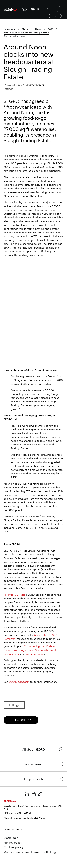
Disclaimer (11, 838)
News (38, 29)
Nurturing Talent (35, 654)
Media (25, 29)
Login (55, 16)
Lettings (14, 705)
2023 (51, 29)
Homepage (9, 29)
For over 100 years (14, 595)
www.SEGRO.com (19, 682)
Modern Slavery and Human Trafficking (30, 852)
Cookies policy (13, 847)
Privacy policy (13, 842)
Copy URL (20, 720)
